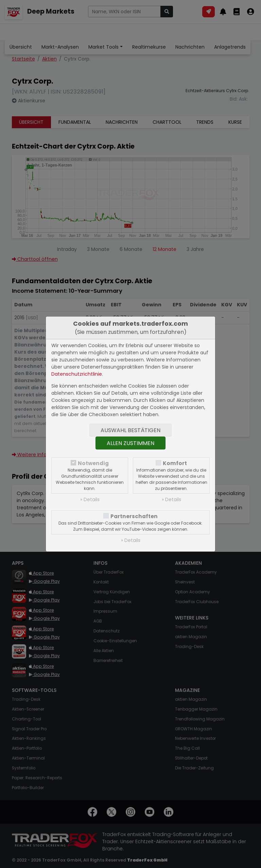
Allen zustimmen (130, 443)
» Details (90, 499)
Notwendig (93, 463)
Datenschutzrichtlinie (77, 374)
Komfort (175, 463)
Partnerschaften (134, 516)
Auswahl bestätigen (130, 430)
